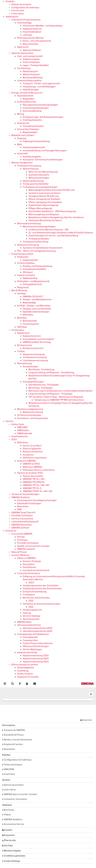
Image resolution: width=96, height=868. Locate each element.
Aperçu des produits (33, 476)
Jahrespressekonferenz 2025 (38, 628)
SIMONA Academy (21, 497)
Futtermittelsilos (31, 62)
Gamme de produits (21, 4)
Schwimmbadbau (26, 263)
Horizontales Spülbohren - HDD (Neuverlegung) (52, 211)
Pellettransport (30, 71)
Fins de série (18, 11)
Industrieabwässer (32, 32)
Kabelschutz (23, 333)
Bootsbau (22, 318)
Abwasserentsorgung (28, 245)
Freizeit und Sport (26, 275)
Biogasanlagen (30, 132)
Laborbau (28, 35)
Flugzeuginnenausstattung (36, 141)
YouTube (7, 846)
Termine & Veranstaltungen (25, 494)
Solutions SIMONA (26, 461)
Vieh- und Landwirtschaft (30, 56)
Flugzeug (22, 138)
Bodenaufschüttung (33, 412)
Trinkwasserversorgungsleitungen (40, 187)
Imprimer (86, 720)
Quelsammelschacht (39, 175)
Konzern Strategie (32, 561)
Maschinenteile (31, 44)
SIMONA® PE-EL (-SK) (34, 479)
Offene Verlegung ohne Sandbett (45, 202)
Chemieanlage (24, 23)
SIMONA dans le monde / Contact (20, 794)
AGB (19, 509)
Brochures (8, 810)
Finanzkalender (30, 637)
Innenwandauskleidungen (36, 108)
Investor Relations (20, 555)
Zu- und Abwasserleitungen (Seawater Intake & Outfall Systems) (61, 233)
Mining (21, 114)
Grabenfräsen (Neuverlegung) (43, 205)
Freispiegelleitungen (33, 382)
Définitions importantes (35, 458)
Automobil (22, 154)
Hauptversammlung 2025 (36, 656)
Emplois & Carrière (12, 744)
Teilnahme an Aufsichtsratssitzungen (42, 604)
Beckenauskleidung (33, 78)
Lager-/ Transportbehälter (36, 65)
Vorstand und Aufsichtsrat (36, 570)
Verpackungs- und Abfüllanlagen (39, 87)
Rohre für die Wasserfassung (43, 172)
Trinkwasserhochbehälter (36, 184)
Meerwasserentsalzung (29, 224)
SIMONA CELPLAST (33, 297)
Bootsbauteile (30, 321)
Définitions (23, 443)
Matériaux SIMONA (32, 467)
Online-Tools (18, 424)
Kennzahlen (29, 564)
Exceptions (28, 455)
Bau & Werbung (19, 290)
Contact (7, 830)
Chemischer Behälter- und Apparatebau (43, 26)
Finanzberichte (30, 640)
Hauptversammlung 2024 (36, 659)
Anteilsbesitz (29, 567)
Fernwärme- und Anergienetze (32, 418)
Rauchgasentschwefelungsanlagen (40, 105)
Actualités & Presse (13, 735)
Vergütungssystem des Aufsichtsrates (42, 589)
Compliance (29, 595)
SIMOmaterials (25, 433)
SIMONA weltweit (20, 528)
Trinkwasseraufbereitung (36, 242)
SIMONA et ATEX (31, 464)
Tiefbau (21, 351)
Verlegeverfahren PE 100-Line (44, 196)
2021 (31, 601)
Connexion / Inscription (15, 799)
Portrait (21, 537)
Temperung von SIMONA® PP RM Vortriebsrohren (59, 400)
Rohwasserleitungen (39, 178)
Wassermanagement (22, 163)
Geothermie (23, 123)
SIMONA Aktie (24, 622)
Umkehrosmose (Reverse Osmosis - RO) (48, 230)
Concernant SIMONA (22, 534)
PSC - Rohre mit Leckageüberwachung (36, 251)
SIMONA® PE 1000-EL (34, 482)
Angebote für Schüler (28, 677)
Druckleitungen (31, 367)
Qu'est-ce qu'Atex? (32, 446)
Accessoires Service (13, 824)
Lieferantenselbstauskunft (25, 522)
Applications (12, 17)
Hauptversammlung (27, 652)
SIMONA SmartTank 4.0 (23, 513)
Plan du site (9, 840)
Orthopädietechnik (32, 284)
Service (10, 421)
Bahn (20, 144)
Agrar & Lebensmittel (22, 53)
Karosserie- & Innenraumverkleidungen (43, 160)
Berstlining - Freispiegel (40, 388)
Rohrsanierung (24, 363)
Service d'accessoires (22, 519)
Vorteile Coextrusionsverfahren (45, 193)
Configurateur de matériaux (25, 8)
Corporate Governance (29, 573)
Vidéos (6, 815)
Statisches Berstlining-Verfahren (45, 220)
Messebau (28, 315)
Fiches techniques (12, 765)
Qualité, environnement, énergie (33, 546)
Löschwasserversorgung (35, 360)
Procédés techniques (22, 516)
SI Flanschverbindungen (29, 415)
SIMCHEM (22, 427)
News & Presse (19, 552)
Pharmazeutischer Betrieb (30, 38)
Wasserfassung (31, 169)
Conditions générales (14, 856)
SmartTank (8, 774)
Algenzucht (23, 47)
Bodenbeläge (29, 303)
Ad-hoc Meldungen (32, 649)
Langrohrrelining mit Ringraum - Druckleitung (51, 373)
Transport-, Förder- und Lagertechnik (41, 84)
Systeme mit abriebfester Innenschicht (43, 248)
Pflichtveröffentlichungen (36, 646)
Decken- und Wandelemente (37, 300)
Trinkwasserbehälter (39, 239)
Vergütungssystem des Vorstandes (41, 586)
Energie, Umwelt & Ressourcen (27, 93)
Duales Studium (25, 674)
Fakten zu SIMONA (26, 558)
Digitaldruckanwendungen (36, 312)
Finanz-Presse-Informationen (38, 643)
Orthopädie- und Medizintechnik (33, 281)
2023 (31, 583)
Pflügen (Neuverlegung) (40, 208)
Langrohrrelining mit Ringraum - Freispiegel (50, 394)
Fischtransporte (31, 324)
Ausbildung (23, 671)
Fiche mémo (18, 14)
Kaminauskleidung (32, 111)
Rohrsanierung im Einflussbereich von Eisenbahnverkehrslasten (61, 391)
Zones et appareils (32, 449)
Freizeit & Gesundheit (22, 254)
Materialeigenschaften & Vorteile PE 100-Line (52, 190)
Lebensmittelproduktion (29, 81)
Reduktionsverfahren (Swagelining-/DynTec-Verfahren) (56, 217)
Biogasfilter (29, 99)
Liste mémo (9, 790)
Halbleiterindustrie (32, 29)
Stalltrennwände (31, 59)
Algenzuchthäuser (32, 50)
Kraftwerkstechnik (27, 102)
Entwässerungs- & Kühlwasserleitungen (43, 117)
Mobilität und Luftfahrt (23, 135)
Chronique (22, 540)
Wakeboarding (30, 278)
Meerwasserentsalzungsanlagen (39, 227)
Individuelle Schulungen (29, 503)
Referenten (23, 506)
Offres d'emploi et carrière (25, 665)
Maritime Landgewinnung (30, 409)
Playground (23, 287)
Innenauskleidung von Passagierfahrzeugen (45, 151)
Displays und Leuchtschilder (37, 309)
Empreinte (8, 835)
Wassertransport (31, 74)
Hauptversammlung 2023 (36, 662)
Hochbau (22, 294)
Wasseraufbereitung (33, 181)
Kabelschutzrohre (32, 336)
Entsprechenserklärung (35, 592)
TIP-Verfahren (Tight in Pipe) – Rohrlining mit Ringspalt (56, 397)
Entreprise (11, 531)
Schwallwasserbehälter (35, 269)
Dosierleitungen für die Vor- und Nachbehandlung (53, 236)
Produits (10, 1)
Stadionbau (23, 257)
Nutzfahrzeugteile (32, 157)
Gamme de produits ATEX (30, 473)
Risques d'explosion (33, 452)
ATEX (14, 440)
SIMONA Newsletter (22, 525)
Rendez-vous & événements (17, 740)
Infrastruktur (18, 330)
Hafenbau (22, 327)
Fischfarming (24, 68)
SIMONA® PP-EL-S (32, 488)
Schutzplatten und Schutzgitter (39, 339)
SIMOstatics (23, 430)
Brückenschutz (25, 345)
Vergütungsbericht (32, 610)
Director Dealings (32, 616)
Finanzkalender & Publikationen (33, 634)
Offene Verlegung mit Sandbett (44, 199)
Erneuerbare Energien (28, 129)
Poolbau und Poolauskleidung (37, 266)
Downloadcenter (20, 436)
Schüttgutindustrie (32, 120)
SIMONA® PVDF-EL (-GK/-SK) (38, 491)
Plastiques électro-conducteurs (39, 470)
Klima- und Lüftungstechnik (37, 41)
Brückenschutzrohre (33, 348)
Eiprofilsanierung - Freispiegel (44, 385)
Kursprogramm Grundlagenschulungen (37, 500)
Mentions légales (12, 851)
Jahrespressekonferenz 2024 (38, 631)
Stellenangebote (26, 668)
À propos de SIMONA (14, 730)
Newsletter (9, 749)
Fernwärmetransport (33, 126)
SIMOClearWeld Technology (37, 342)
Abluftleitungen (31, 90)
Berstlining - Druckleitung (41, 370)
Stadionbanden (30, 260)
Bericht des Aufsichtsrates (36, 598)
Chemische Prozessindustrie (26, 20)
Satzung (27, 613)
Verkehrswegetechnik (34, 147)
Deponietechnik (25, 96)
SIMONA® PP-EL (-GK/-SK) (36, 485)
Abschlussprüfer (31, 619)
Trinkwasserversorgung (29, 166)
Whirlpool (28, 272)
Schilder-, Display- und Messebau (34, 306)
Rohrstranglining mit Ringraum (44, 214)
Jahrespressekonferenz (29, 625)
